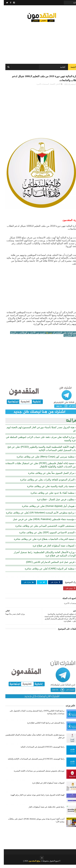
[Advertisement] (38, 42)
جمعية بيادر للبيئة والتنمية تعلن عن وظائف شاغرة (47, 490)
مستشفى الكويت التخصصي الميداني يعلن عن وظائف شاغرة (41, 529)
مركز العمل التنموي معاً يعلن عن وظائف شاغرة (47, 476)
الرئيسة (69, 69)
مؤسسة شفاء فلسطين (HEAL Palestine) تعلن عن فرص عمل (40, 523)
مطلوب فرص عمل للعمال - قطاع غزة (52, 503)
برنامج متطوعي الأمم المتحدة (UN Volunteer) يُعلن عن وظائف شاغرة (36, 516)
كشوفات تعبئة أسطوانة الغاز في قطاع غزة (50, 549)
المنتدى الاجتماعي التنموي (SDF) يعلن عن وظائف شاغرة (43, 536)
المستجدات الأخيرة (39, 87)
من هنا (45, 336)
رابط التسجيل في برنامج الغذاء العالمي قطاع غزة (42, 726)
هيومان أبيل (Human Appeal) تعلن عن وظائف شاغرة (44, 509)
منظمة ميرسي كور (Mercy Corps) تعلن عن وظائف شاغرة (42, 460)
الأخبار (54, 87)
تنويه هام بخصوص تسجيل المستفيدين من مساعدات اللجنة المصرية (35, 774)
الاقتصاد (49, 87)
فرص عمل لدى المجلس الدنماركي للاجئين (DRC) (46, 565)
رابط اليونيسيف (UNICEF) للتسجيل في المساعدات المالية (39, 750)
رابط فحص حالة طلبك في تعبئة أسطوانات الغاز (43, 810)
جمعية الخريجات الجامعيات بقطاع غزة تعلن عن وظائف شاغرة (40, 542)
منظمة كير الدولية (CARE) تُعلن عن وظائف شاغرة (46, 572)
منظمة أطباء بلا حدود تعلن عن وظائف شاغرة (49, 496)
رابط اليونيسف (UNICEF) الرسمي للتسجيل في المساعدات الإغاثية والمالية (32, 762)
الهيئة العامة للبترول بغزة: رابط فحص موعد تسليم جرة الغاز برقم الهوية (34, 798)
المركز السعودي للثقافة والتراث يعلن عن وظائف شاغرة (43, 483)
